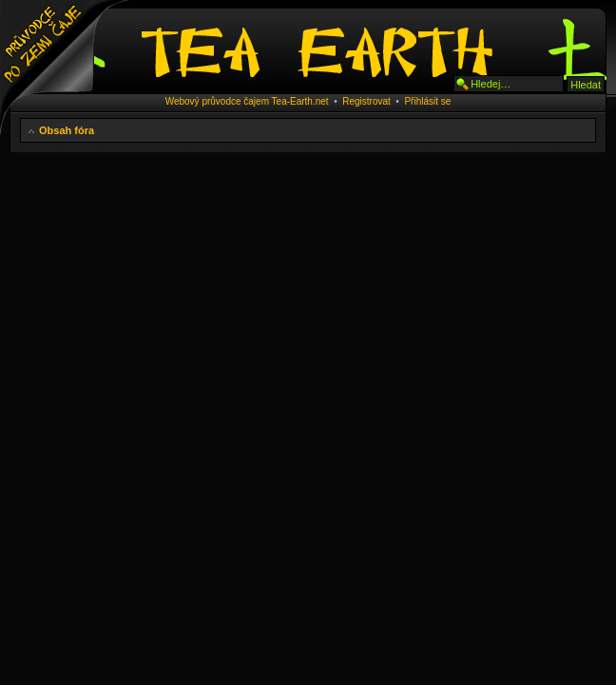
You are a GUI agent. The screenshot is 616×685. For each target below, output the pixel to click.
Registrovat (366, 101)
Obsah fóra (67, 130)
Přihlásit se (427, 101)
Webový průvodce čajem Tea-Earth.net (247, 101)
